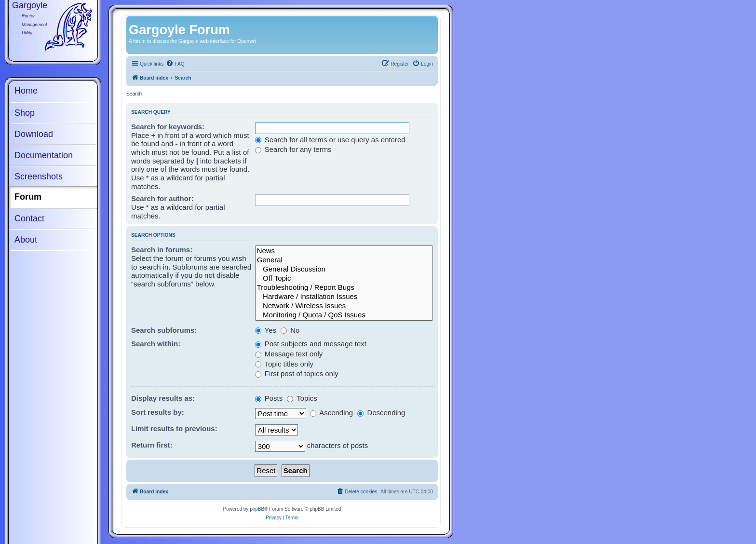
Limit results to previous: (174, 428)
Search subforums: (164, 330)
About (26, 240)
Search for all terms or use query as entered (330, 140)
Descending (381, 413)
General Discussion (344, 269)
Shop (25, 113)
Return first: (152, 445)
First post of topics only (297, 374)
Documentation (44, 155)
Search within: (156, 344)
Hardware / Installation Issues (344, 297)
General (344, 260)
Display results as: (163, 398)
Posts (269, 398)
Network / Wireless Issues (344, 306)
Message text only (289, 354)
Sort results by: (158, 412)
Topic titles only (284, 364)
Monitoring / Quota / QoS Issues (344, 315)
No (290, 330)
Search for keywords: (168, 127)
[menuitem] (175, 64)
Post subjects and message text (311, 344)
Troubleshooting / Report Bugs (344, 288)
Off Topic (344, 279)
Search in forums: (162, 250)
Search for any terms (293, 149)
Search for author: (162, 198)
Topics (302, 398)
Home (26, 91)
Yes (266, 330)
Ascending (331, 413)
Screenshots (39, 177)
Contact (29, 218)
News (344, 251)
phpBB (257, 509)
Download (34, 134)
